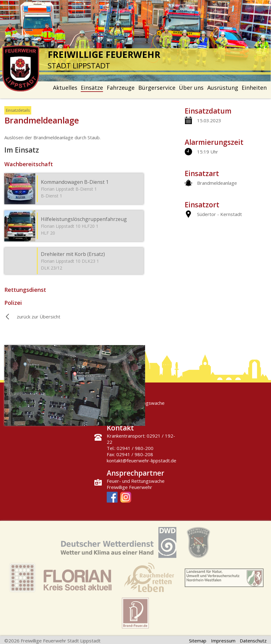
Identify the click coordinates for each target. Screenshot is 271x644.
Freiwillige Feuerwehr (129, 487)
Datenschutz (253, 641)
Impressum (223, 641)
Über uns (191, 88)
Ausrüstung (223, 88)
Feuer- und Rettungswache (136, 481)
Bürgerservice (157, 88)
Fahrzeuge (121, 88)
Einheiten (254, 88)
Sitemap (198, 641)
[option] (135, 41)
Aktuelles (65, 88)
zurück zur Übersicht (39, 317)
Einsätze (92, 88)
